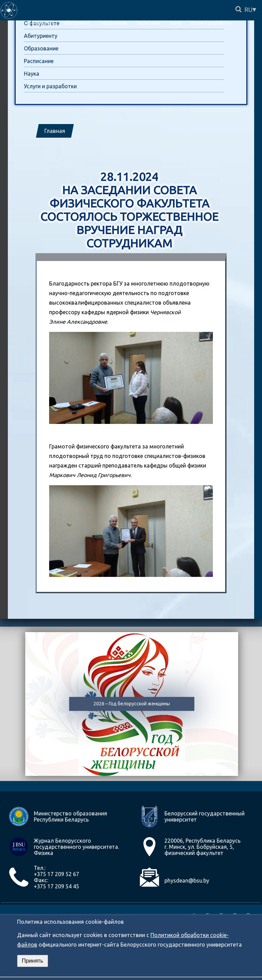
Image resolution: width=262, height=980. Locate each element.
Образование (41, 48)
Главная (55, 131)
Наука (32, 74)
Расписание (39, 61)
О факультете (41, 23)
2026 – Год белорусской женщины (132, 704)
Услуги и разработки (50, 86)
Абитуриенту (41, 36)
